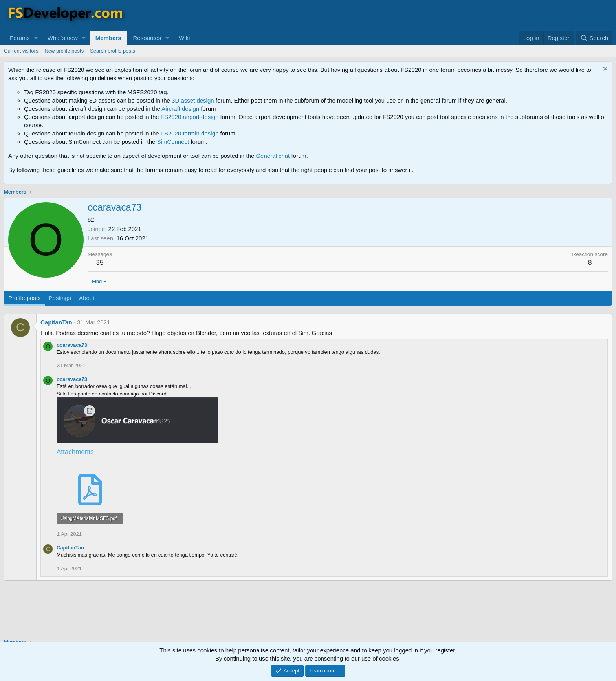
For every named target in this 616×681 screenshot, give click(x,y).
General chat (273, 156)
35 (100, 263)
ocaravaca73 (72, 345)
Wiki (184, 38)
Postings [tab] (60, 298)
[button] (36, 38)
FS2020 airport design (190, 117)
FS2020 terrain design (190, 133)
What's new (63, 38)
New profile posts (64, 51)
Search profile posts (113, 51)
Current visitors (21, 51)
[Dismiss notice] (604, 70)
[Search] (594, 38)
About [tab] (87, 298)
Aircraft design (180, 109)
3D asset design (193, 100)
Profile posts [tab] (25, 298)
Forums (20, 38)
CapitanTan (56, 322)
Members (108, 38)
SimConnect (173, 142)
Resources (147, 38)
